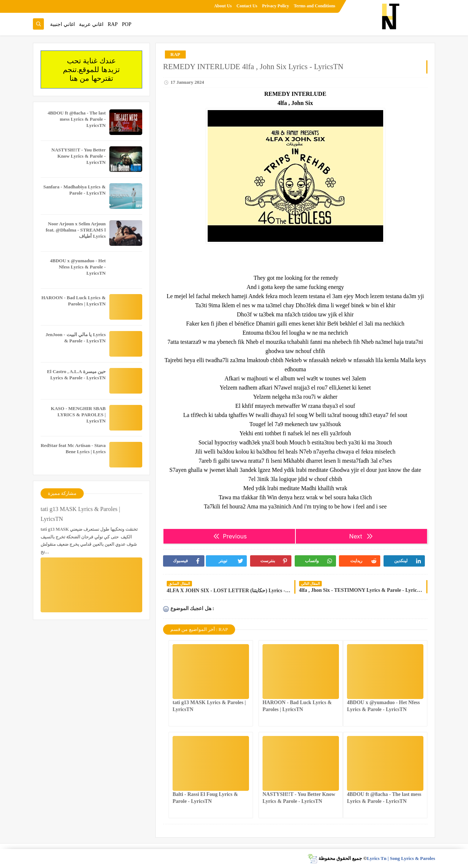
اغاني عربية (91, 24)
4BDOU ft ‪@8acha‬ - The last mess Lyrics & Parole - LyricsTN (77, 119)
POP (127, 24)
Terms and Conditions (314, 6)
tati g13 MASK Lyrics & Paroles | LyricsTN (80, 514)
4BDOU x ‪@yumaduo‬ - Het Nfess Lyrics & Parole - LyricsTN (78, 267)
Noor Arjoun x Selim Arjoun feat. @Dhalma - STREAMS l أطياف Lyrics (76, 230)
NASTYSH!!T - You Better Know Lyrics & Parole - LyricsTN (79, 156)
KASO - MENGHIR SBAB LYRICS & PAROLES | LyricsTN (78, 415)
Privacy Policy (276, 6)
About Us (223, 6)
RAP (113, 24)
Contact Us (247, 6)
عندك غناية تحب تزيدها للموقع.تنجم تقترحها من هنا (91, 69)
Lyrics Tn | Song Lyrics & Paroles (401, 858)
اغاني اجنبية (63, 24)
